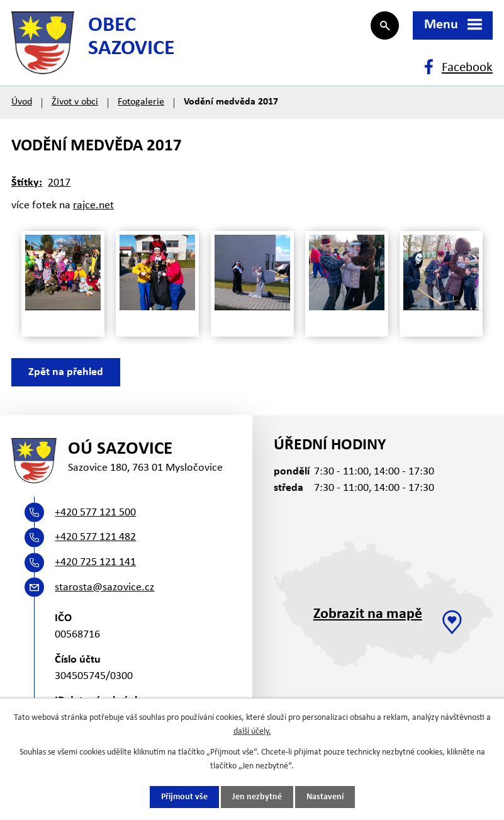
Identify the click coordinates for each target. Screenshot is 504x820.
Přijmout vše (184, 797)
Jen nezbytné (257, 797)
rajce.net (93, 205)
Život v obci (75, 102)
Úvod (22, 102)
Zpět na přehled (66, 372)
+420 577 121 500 (95, 513)
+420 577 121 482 (95, 537)
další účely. (252, 732)
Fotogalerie (141, 102)
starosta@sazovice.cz (104, 587)
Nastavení (325, 797)
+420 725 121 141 (95, 562)
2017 (59, 183)
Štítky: (27, 183)
